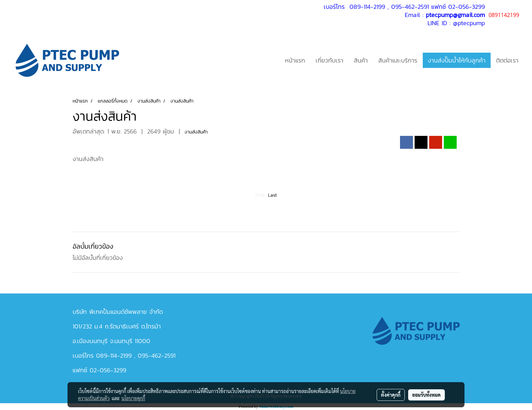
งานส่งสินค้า (196, 132)
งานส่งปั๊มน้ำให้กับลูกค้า (457, 60)
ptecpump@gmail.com (455, 15)
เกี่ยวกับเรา (329, 60)
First (260, 195)
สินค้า (361, 60)
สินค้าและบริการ (398, 60)
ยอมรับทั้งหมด (426, 395)
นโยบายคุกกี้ (133, 398)
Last (272, 195)
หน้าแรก (295, 60)
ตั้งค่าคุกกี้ (391, 395)
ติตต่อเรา (507, 60)
